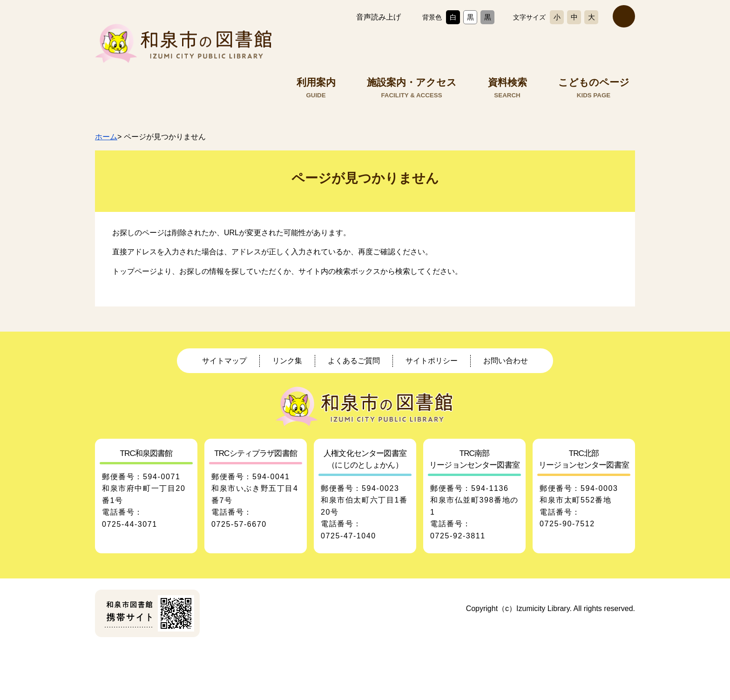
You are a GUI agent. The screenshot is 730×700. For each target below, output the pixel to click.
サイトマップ (224, 361)
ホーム (106, 137)
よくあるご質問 (354, 361)
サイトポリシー (432, 361)
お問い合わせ (506, 361)
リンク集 (287, 361)
